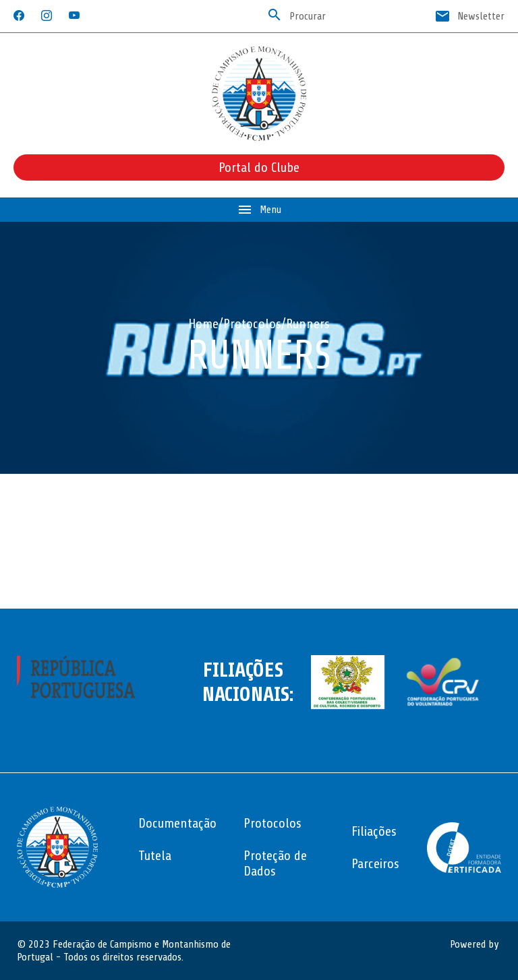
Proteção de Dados (275, 863)
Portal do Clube (259, 167)
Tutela (155, 856)
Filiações (374, 831)
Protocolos (252, 324)
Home (203, 324)
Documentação (177, 823)
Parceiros (375, 864)
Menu (259, 210)
